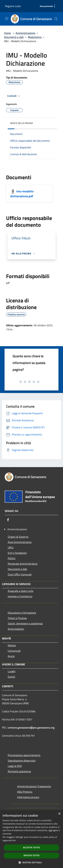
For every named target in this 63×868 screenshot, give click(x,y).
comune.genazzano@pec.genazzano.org (31, 728)
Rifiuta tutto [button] (32, 855)
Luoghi (12, 671)
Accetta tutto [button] (31, 848)
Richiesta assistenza (19, 771)
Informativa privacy (28, 797)
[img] (51, 122)
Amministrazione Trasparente (34, 786)
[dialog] (32, 839)
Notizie (12, 645)
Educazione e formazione (22, 613)
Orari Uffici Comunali (20, 574)
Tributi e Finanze (17, 618)
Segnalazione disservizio (22, 761)
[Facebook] (8, 520)
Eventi (11, 677)
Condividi (14, 96)
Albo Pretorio (25, 792)
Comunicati (14, 651)
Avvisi (11, 656)
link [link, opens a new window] (14, 840)
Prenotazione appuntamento (24, 755)
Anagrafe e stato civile (20, 591)
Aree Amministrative (20, 542)
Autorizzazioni (16, 629)
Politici (12, 558)
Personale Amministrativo (23, 564)
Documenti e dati (14, 37)
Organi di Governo (18, 537)
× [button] (59, 814)
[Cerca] (56, 19)
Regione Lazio (13, 6)
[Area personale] (46, 6)
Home (7, 33)
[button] (32, 862)
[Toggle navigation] (7, 19)
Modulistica (35, 37)
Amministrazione (25, 33)
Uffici (11, 547)
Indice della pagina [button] (21, 123)
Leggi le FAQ (15, 766)
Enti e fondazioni (17, 553)
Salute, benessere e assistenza (25, 623)
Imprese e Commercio (20, 596)
